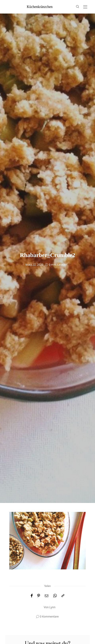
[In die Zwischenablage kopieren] (63, 596)
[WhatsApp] (55, 596)
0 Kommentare (49, 616)
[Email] (47, 596)
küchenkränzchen (40, 7)
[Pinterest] (39, 596)
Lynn (52, 607)
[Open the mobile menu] (85, 7)
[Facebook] (32, 596)
